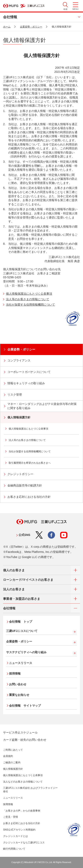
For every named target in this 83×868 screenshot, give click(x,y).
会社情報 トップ (21, 622)
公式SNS (24, 535)
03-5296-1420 (12, 277)
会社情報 (10, 17)
